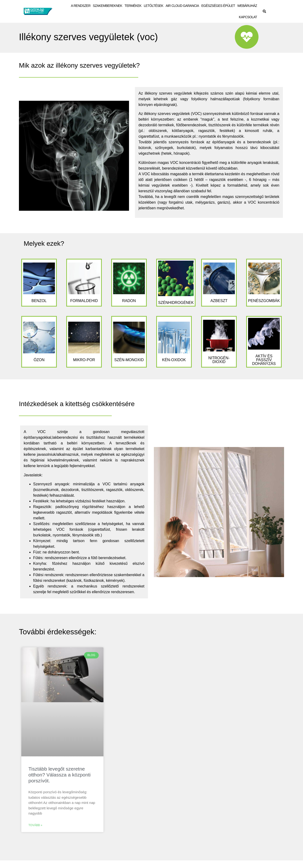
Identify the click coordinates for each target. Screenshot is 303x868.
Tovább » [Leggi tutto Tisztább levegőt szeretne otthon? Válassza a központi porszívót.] (35, 825)
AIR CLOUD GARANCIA (182, 6)
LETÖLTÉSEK (154, 6)
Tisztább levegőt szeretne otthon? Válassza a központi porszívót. (60, 775)
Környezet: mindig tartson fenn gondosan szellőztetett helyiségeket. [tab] (89, 544)
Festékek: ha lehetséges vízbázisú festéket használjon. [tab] (79, 501)
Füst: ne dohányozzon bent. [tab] (56, 552)
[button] (264, 11)
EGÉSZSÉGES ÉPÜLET (218, 6)
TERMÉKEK (133, 6)
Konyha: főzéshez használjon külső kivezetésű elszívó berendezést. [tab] (89, 566)
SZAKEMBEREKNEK (107, 6)
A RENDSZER (81, 6)
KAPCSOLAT (248, 17)
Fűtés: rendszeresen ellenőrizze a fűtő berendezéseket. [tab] (80, 558)
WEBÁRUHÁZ (247, 6)
